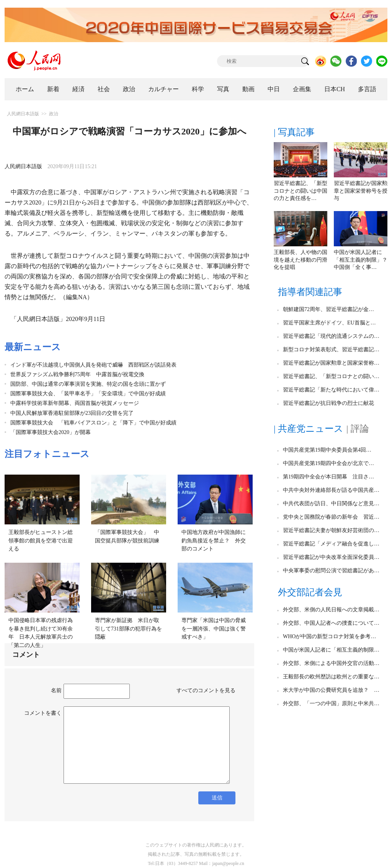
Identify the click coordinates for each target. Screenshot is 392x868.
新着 (53, 89)
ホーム (25, 89)
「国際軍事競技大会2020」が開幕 (51, 432)
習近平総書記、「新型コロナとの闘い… (331, 376)
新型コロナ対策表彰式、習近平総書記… (331, 350)
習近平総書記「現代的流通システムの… (331, 336)
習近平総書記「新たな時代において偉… (331, 390)
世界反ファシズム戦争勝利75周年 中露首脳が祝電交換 (77, 374)
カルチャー (163, 89)
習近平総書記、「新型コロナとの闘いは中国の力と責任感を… (301, 191)
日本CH (335, 89)
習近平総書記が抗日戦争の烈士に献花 (328, 403)
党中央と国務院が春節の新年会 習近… (331, 517)
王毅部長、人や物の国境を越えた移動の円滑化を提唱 (301, 260)
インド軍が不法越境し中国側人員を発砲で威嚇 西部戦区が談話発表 (93, 365)
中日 (274, 89)
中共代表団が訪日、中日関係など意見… (331, 504)
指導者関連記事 (310, 292)
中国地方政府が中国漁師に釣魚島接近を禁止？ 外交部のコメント (214, 540)
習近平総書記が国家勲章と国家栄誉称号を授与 (361, 191)
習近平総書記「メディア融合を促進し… (331, 544)
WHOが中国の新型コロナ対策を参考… (329, 636)
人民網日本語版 (23, 114)
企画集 (302, 89)
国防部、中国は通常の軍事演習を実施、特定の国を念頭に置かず (88, 384)
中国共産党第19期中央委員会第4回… (327, 450)
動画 (248, 89)
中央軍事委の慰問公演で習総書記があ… (331, 571)
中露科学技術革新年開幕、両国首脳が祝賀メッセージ (75, 403)
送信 (217, 798)
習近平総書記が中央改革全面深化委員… (331, 557)
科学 (198, 89)
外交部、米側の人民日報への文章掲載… (331, 610)
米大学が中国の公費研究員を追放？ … (331, 690)
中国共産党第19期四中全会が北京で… (328, 463)
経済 (78, 89)
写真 (223, 89)
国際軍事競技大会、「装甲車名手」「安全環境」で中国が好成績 (88, 394)
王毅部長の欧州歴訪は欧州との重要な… (331, 677)
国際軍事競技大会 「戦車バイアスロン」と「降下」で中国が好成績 (93, 423)
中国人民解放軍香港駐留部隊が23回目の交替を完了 (72, 413)
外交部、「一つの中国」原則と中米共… (331, 703)
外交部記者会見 (310, 592)
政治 (129, 89)
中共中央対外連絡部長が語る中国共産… (331, 490)
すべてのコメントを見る (206, 690)
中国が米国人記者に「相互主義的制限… (331, 650)
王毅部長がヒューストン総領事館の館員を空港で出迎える (41, 540)
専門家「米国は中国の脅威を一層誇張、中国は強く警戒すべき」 (214, 629)
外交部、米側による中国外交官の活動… (331, 663)
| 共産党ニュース (309, 429)
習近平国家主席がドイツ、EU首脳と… (329, 323)
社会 (104, 89)
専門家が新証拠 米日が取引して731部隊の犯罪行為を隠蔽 (128, 629)
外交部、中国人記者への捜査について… (331, 623)
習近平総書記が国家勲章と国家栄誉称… (331, 363)
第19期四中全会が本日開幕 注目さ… (328, 477)
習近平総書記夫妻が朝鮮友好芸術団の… (331, 530)
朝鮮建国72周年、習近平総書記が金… (328, 309)
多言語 (367, 89)
